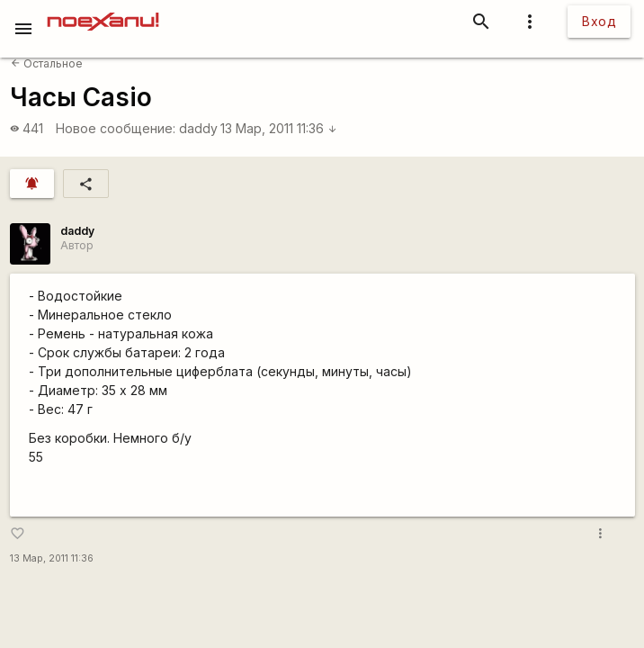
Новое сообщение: (116, 128)
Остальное (47, 63)
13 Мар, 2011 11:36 (279, 128)
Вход (599, 21)
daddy (198, 128)
